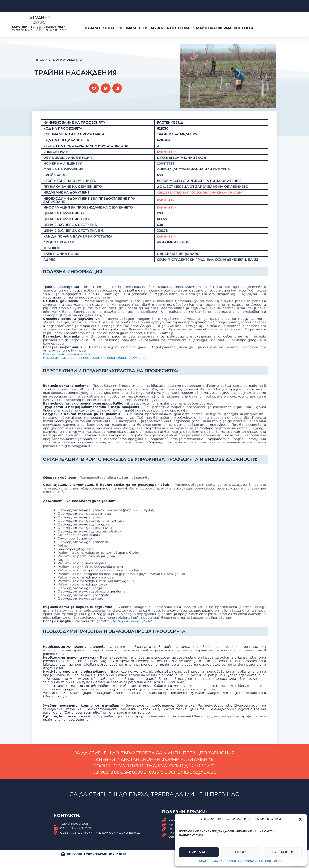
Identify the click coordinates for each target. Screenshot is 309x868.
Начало (92, 28)
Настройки (283, 852)
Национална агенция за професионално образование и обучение (98, 442)
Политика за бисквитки (217, 861)
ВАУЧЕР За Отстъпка (170, 28)
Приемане (199, 852)
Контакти (243, 28)
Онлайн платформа (212, 28)
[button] (300, 819)
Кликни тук (168, 215)
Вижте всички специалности (69, 438)
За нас (109, 28)
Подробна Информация (58, 60)
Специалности (132, 28)
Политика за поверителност (261, 861)
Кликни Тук (168, 164)
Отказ (241, 852)
